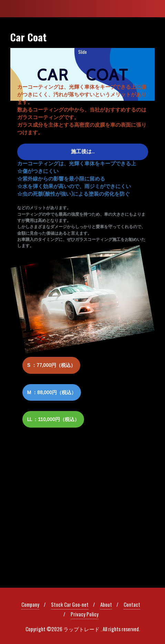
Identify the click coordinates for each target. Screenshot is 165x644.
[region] (82, 246)
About (106, 604)
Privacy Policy (85, 614)
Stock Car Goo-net (70, 604)
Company (30, 604)
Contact (132, 604)
